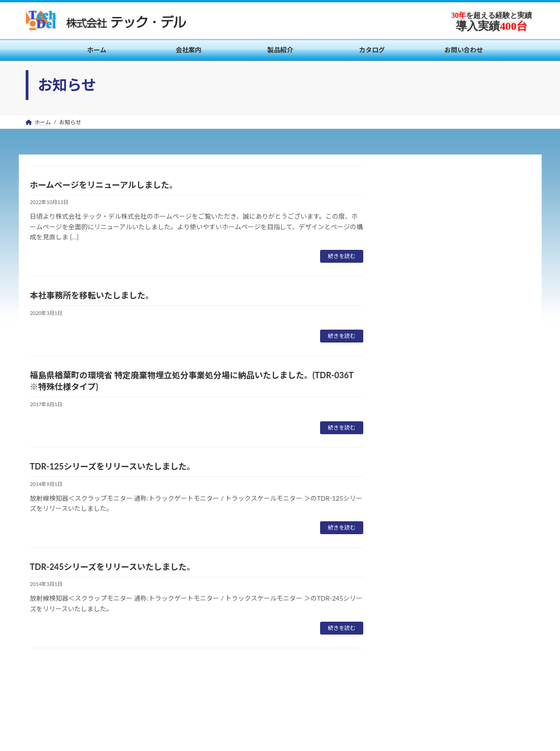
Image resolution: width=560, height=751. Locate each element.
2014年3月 (411, 560)
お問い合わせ (172, 697)
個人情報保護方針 (229, 697)
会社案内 (45, 697)
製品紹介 (86, 697)
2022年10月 (413, 486)
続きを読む (342, 256)
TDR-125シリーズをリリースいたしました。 (112, 466)
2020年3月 (411, 505)
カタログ (126, 697)
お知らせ (408, 436)
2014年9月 (411, 542)
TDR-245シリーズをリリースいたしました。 (112, 567)
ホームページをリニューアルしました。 (104, 185)
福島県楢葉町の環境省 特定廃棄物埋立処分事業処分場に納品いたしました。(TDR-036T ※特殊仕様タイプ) (457, 285)
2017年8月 (411, 523)
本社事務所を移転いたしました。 (92, 295)
